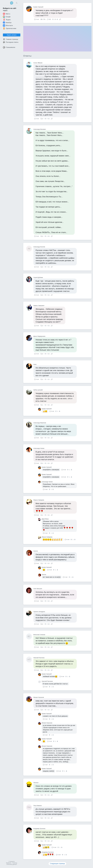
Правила (9, 863)
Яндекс (7, 20)
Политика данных (12, 864)
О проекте (12, 861)
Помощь (15, 863)
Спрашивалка (9, 47)
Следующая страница (57, 864)
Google (7, 17)
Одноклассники (10, 28)
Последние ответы (11, 42)
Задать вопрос (12, 35)
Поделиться (60, 19)
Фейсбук (7, 23)
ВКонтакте (8, 25)
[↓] (57, 19)
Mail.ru (7, 14)
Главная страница (10, 39)
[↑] (53, 19)
